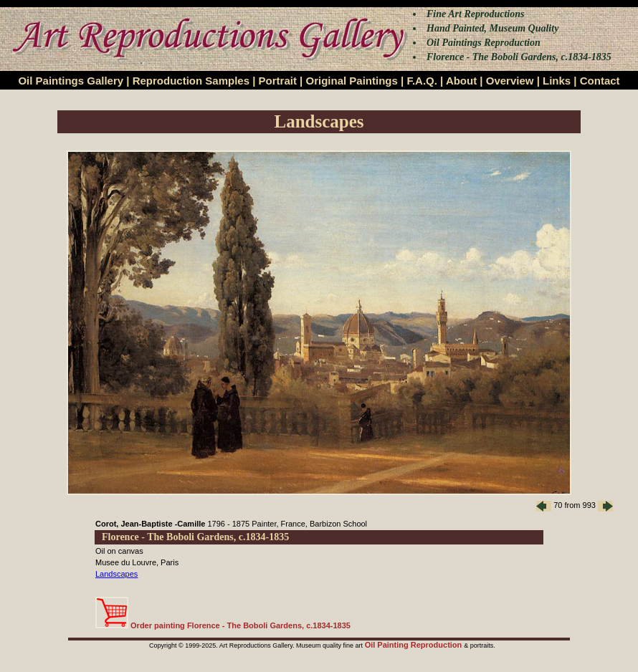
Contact (600, 81)
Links (557, 81)
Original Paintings (351, 81)
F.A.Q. (422, 81)
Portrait (278, 81)
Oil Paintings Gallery (71, 81)
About (461, 81)
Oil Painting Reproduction (415, 645)
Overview (510, 81)
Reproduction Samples (191, 81)
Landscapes (116, 574)
